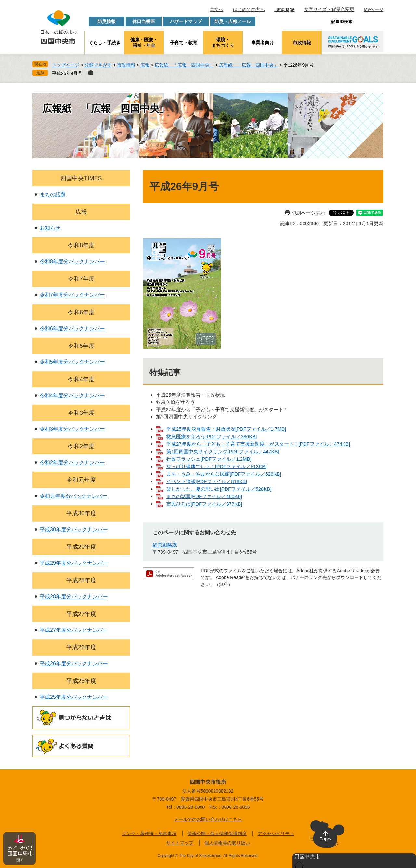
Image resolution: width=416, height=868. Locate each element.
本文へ (216, 9)
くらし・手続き (105, 43)
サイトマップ (180, 843)
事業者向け (263, 43)
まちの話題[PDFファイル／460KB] (204, 496)
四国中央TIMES (81, 178)
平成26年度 (81, 647)
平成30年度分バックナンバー (74, 529)
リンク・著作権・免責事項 (149, 834)
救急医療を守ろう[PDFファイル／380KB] (212, 436)
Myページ (374, 9)
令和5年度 (81, 346)
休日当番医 (144, 21)
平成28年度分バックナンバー (74, 597)
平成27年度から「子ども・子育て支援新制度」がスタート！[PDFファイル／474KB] (258, 444)
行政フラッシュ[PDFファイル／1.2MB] (209, 459)
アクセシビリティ (276, 834)
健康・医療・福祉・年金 (144, 42)
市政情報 (302, 43)
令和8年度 (81, 245)
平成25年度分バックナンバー (74, 697)
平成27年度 (81, 614)
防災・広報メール (233, 21)
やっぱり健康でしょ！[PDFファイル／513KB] (216, 466)
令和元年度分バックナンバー (73, 496)
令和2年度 (81, 446)
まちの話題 (53, 194)
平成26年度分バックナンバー (74, 664)
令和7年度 (81, 279)
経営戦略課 (165, 545)
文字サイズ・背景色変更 (329, 9)
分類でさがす (98, 65)
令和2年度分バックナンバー (72, 462)
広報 (145, 65)
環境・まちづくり (223, 42)
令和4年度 (81, 379)
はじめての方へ (249, 9)
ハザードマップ (186, 21)
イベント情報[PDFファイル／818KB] (207, 481)
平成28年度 (81, 580)
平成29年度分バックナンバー (74, 563)
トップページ (66, 65)
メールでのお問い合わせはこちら (208, 819)
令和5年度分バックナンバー (72, 362)
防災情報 (107, 21)
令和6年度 (81, 312)
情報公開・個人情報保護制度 (217, 834)
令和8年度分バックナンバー (72, 261)
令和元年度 (81, 480)
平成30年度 (81, 513)
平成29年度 (81, 547)
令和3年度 (81, 413)
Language (284, 9)
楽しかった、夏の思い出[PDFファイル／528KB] (219, 489)
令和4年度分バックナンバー (72, 395)
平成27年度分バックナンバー (74, 630)
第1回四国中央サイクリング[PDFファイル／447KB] (223, 451)
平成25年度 (81, 681)
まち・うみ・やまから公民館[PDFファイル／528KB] (224, 474)
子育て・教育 (184, 43)
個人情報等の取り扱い (227, 843)
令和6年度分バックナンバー (72, 328)
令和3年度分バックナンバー (72, 429)
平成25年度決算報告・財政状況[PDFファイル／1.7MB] (226, 429)
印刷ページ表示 (308, 213)
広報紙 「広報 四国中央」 (184, 65)
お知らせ (50, 228)
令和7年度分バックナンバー (72, 295)
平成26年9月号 (67, 73)
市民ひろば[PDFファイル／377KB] (204, 504)
